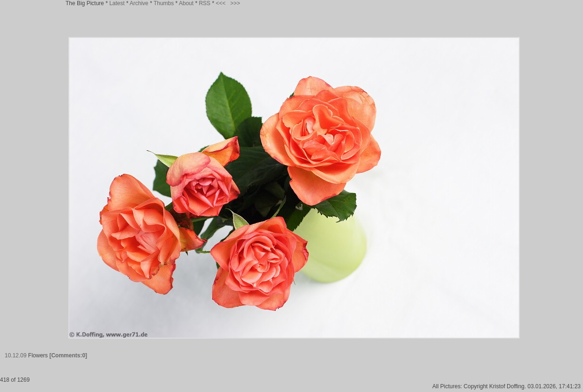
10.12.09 (16, 355)
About (186, 3)
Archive (139, 3)
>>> (235, 3)
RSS (205, 3)
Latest (117, 3)
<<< (221, 3)
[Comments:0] (68, 355)
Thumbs (164, 3)
